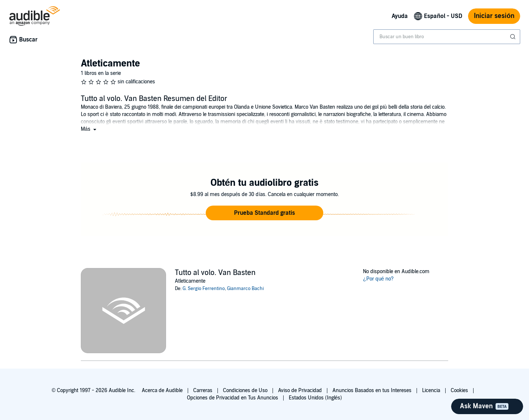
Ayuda (400, 16)
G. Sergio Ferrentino (204, 289)
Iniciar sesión (494, 16)
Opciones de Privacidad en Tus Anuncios (233, 398)
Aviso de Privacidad (300, 390)
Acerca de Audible (162, 390)
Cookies (459, 390)
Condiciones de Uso (245, 390)
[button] (89, 129)
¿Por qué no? (378, 279)
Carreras (203, 390)
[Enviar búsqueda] (514, 37)
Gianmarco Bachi (245, 289)
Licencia (431, 390)
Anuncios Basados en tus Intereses (372, 390)
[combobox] (447, 37)
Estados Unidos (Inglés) (316, 398)
